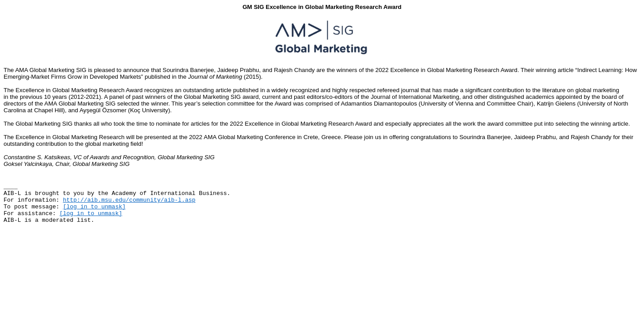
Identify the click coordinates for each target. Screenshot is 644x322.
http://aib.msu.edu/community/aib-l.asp (129, 200)
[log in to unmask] (94, 207)
